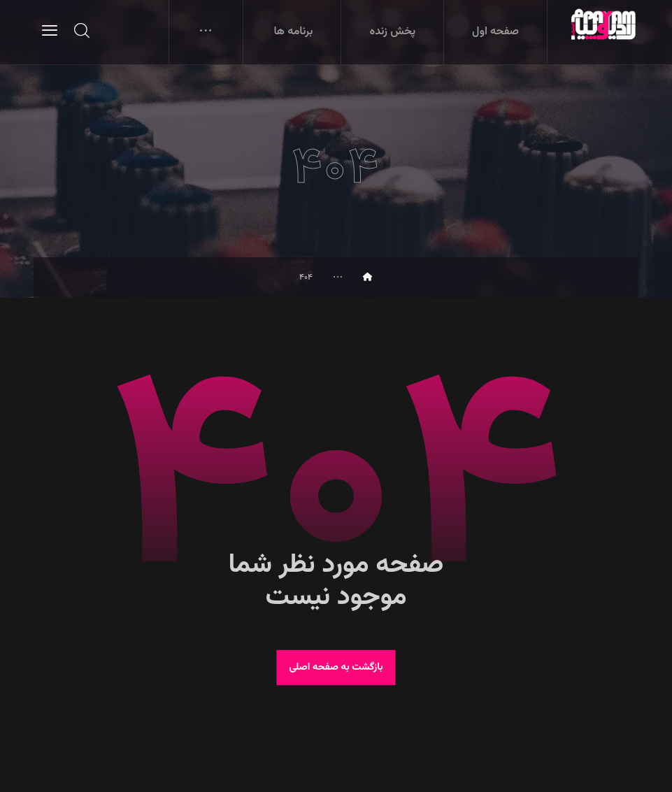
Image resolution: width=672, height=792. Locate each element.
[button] (50, 30)
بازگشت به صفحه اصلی (336, 667)
